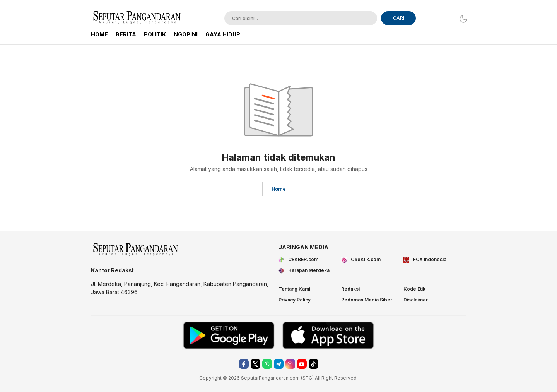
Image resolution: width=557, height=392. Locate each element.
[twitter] (255, 364)
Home (279, 189)
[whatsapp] (267, 364)
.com (294, 378)
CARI (399, 18)
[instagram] (290, 364)
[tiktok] (314, 364)
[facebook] (244, 364)
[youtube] (302, 364)
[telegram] (279, 364)
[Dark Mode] (461, 19)
